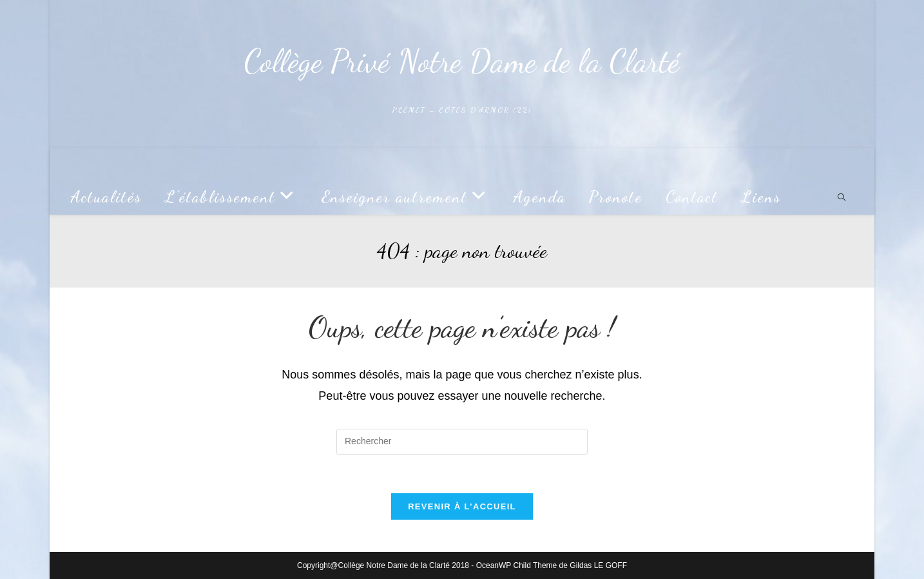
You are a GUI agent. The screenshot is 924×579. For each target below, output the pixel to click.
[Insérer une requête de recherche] (462, 442)
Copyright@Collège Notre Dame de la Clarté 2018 (383, 565)
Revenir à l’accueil (462, 506)
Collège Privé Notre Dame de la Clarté (462, 61)
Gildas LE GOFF (598, 565)
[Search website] (842, 199)
